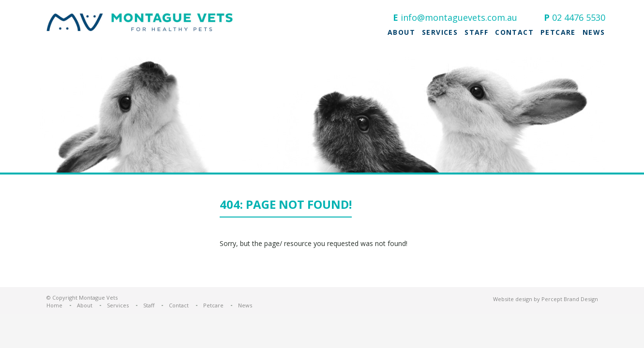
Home (54, 305)
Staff (476, 32)
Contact (514, 32)
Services (440, 32)
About (401, 32)
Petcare (558, 32)
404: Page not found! (286, 205)
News (594, 32)
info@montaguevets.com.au (459, 17)
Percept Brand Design (570, 299)
